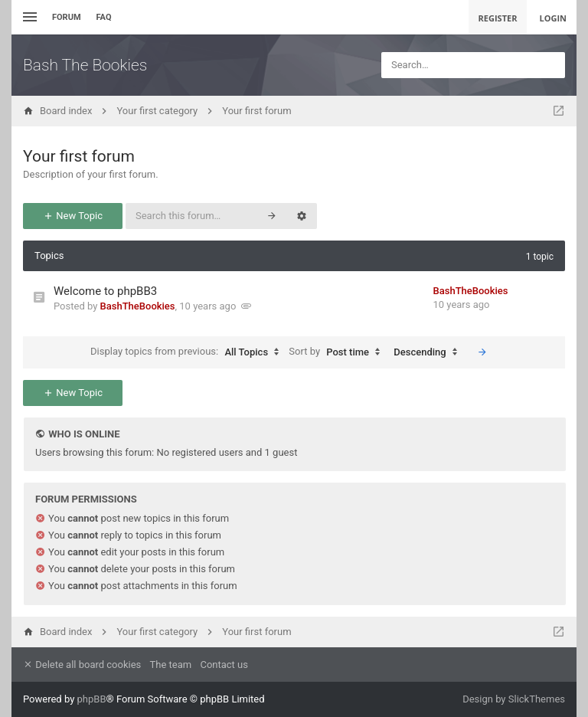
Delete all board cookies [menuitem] (82, 665)
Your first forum (79, 156)
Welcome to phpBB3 (105, 291)
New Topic (73, 216)
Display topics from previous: (188, 352)
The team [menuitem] (171, 665)
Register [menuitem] (498, 18)
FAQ (104, 17)
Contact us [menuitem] (224, 665)
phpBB (92, 699)
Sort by (338, 352)
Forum (67, 17)
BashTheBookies (138, 306)
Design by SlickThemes (514, 699)
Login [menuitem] (553, 18)
